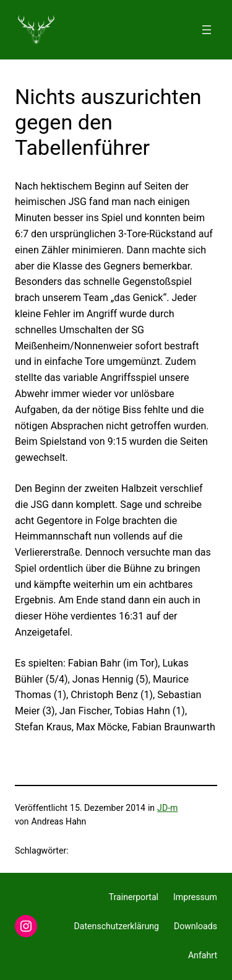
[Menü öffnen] (207, 30)
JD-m (167, 808)
